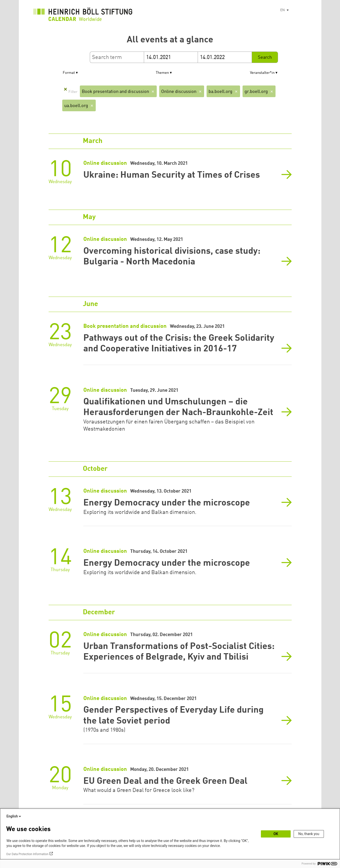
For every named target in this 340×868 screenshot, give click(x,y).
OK (276, 834)
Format (69, 73)
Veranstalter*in (262, 73)
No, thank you (309, 834)
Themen (162, 73)
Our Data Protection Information (27, 854)
